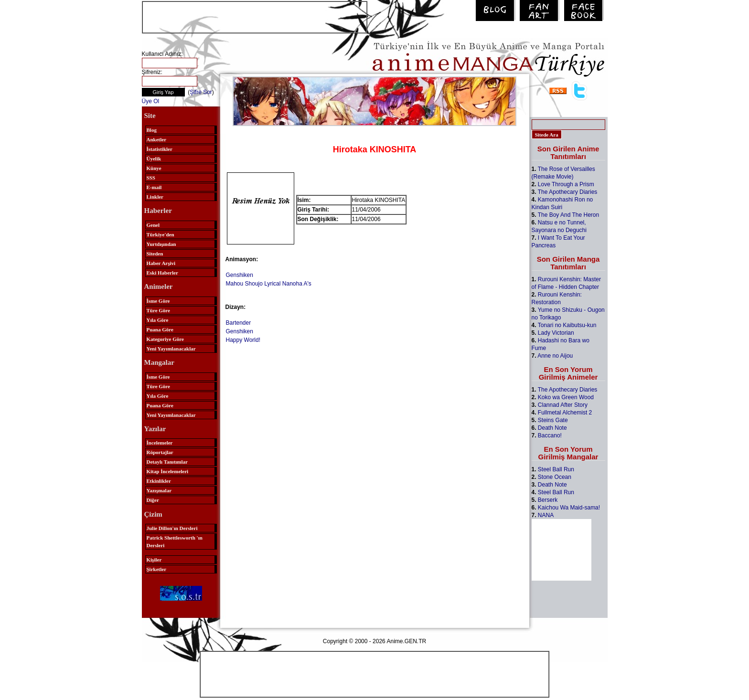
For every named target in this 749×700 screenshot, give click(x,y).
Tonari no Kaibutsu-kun (567, 325)
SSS (151, 178)
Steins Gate (553, 420)
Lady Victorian (556, 333)
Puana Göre (160, 329)
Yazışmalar (159, 490)
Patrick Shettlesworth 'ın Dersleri (175, 541)
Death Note (552, 428)
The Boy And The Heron (569, 215)
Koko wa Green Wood (566, 397)
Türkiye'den (160, 234)
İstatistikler (160, 149)
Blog (152, 130)
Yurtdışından (161, 244)
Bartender (239, 323)
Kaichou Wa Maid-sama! (569, 508)
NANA (546, 515)
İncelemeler (160, 443)
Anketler (157, 139)
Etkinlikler (159, 481)
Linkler (155, 197)
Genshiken (240, 275)
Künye (154, 168)
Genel (153, 225)
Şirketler (157, 569)
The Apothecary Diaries (568, 192)
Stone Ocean (555, 477)
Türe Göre (158, 310)
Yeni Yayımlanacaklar (171, 349)
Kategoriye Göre (165, 339)
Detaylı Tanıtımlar (167, 462)
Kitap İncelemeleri (168, 471)
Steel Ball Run (556, 469)
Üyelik (154, 159)
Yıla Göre (158, 320)
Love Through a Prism (566, 184)
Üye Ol (151, 101)
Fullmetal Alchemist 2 (565, 413)
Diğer (153, 500)
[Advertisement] (255, 16)
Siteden (155, 254)
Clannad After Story (563, 405)
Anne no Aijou (555, 356)
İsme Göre (158, 301)
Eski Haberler (162, 273)
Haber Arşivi (161, 263)
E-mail (154, 187)
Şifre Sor (201, 92)
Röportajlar (160, 452)
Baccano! (550, 435)
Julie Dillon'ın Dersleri (172, 528)
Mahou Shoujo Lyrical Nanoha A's (269, 284)
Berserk (548, 500)
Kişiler (154, 560)
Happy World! (243, 340)
